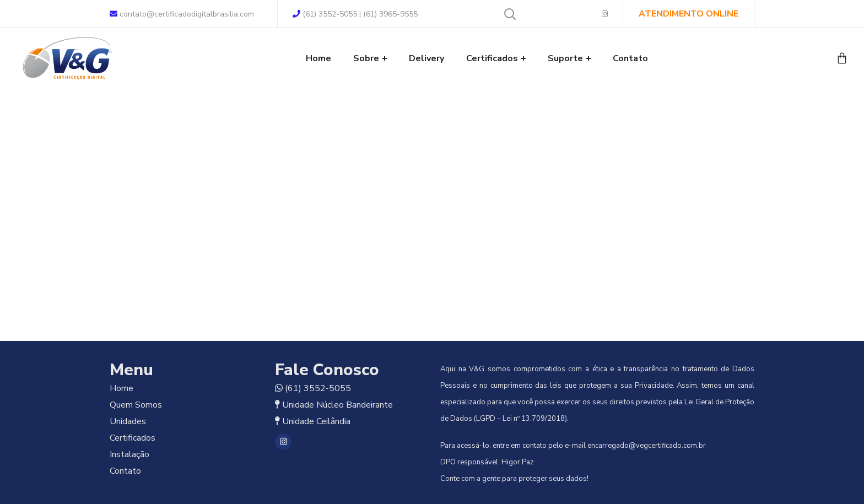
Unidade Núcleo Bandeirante (337, 405)
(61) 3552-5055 (318, 388)
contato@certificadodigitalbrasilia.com (182, 14)
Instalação (129, 454)
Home (121, 388)
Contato (125, 471)
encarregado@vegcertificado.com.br (647, 446)
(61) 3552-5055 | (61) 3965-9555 (355, 14)
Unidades (128, 421)
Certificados (133, 438)
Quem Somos (136, 405)
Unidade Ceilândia (316, 421)
